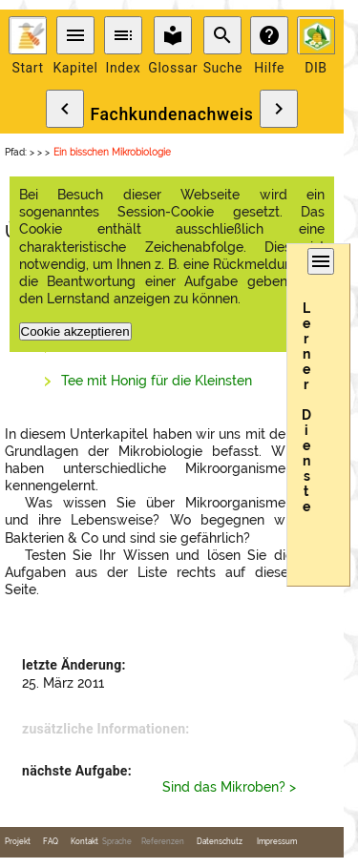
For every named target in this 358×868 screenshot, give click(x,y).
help (269, 35)
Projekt (18, 842)
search (222, 35)
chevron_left (65, 109)
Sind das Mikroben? (224, 787)
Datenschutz (220, 842)
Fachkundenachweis (171, 114)
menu (75, 35)
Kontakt (84, 842)
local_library (173, 35)
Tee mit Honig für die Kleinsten (157, 381)
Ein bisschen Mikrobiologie (112, 152)
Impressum (277, 842)
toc (123, 35)
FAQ (51, 842)
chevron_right (279, 109)
